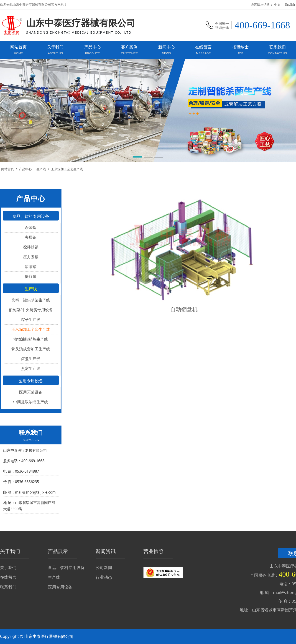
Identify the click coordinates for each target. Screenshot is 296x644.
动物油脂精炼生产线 (31, 339)
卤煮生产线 (31, 359)
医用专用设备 (60, 587)
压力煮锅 (31, 257)
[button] (137, 158)
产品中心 (25, 169)
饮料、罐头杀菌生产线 (31, 300)
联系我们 (8, 587)
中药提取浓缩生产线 (31, 402)
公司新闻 (104, 567)
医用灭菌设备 (31, 392)
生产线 (41, 169)
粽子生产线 (31, 319)
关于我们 (8, 567)
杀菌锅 (31, 227)
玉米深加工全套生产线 (66, 169)
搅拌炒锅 (31, 247)
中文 (277, 5)
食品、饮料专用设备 (66, 567)
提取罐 (31, 276)
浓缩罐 (31, 267)
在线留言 (8, 577)
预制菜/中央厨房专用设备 (31, 310)
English (290, 5)
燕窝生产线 (31, 368)
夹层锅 (31, 237)
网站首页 (8, 169)
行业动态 (104, 577)
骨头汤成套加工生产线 (31, 349)
